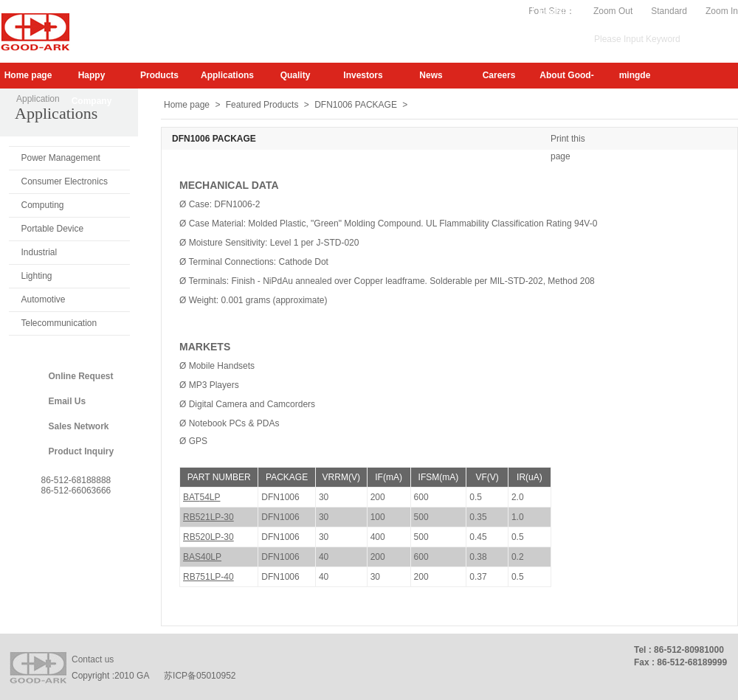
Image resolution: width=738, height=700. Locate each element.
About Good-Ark (566, 79)
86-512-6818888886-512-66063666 (76, 485)
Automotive (44, 299)
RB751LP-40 (208, 577)
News (431, 75)
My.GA (477, 11)
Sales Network (79, 426)
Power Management (61, 158)
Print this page (568, 141)
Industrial (39, 252)
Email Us (68, 401)
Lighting (37, 276)
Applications (227, 75)
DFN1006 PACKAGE (356, 105)
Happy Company (92, 79)
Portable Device (53, 229)
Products (159, 75)
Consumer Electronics (65, 181)
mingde (635, 75)
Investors (363, 75)
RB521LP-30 (208, 517)
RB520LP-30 (208, 537)
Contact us (93, 659)
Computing (43, 205)
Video (514, 11)
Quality (296, 75)
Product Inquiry (82, 451)
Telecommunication (59, 323)
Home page (28, 75)
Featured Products (262, 105)
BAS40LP (202, 557)
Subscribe (432, 11)
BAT (201, 497)
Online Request (81, 376)
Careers (499, 75)
